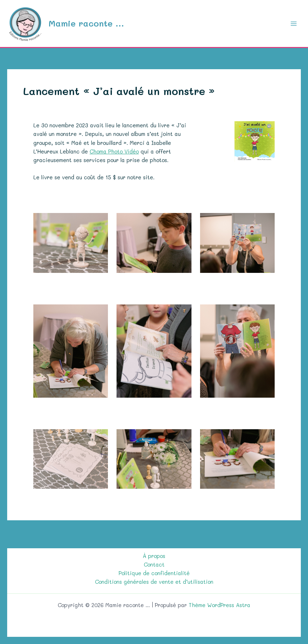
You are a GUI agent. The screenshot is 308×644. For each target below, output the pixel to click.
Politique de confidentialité (154, 573)
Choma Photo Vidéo (114, 151)
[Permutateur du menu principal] (294, 23)
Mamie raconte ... (86, 23)
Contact (154, 565)
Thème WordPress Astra (219, 605)
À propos (154, 556)
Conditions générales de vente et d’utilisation (154, 582)
